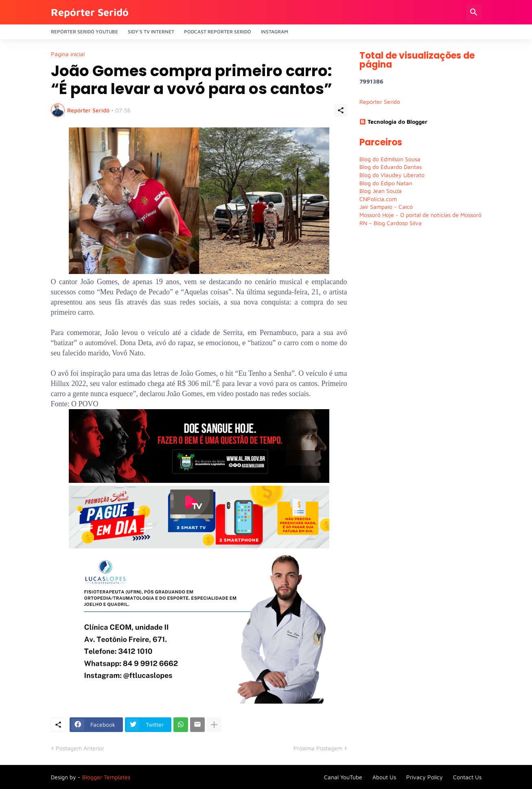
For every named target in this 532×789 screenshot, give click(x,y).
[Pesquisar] (474, 12)
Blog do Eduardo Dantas (391, 167)
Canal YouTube (343, 777)
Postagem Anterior (80, 748)
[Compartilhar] (341, 110)
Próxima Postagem (318, 748)
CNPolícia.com (378, 199)
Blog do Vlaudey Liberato (392, 175)
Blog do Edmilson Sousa (390, 159)
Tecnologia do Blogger (393, 122)
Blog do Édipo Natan (386, 183)
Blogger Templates (106, 777)
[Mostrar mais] (214, 725)
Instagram (275, 32)
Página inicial (68, 54)
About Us (384, 777)
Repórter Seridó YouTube (84, 32)
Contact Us (467, 777)
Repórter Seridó (90, 12)
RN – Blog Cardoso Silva (391, 223)
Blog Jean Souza (381, 191)
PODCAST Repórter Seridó (218, 32)
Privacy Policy (425, 777)
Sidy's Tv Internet (151, 32)
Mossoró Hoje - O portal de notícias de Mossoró (420, 215)
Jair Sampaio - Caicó (386, 207)
